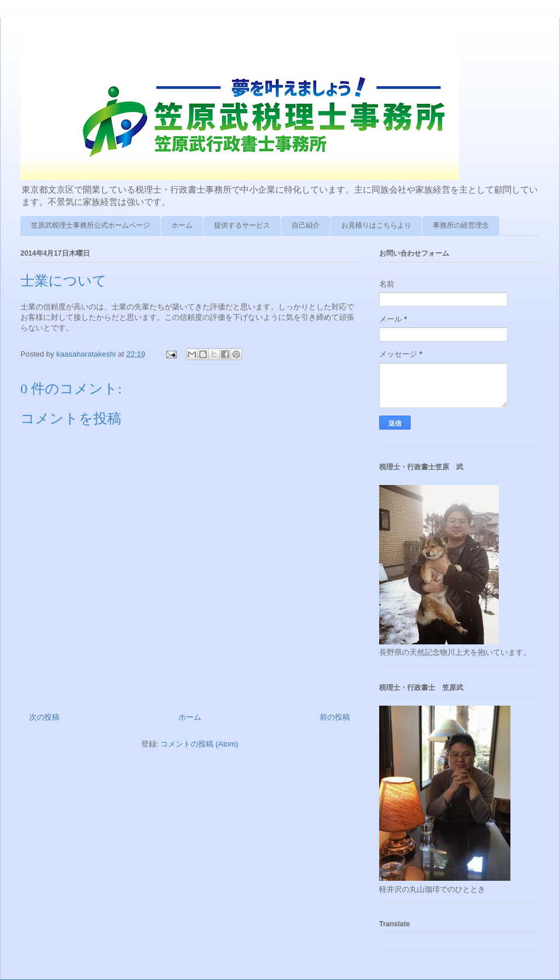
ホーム (182, 225)
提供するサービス (242, 225)
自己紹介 (306, 225)
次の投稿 (44, 717)
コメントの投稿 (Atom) (199, 744)
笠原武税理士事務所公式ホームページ (90, 225)
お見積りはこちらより (376, 225)
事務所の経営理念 (461, 225)
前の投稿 (335, 717)
